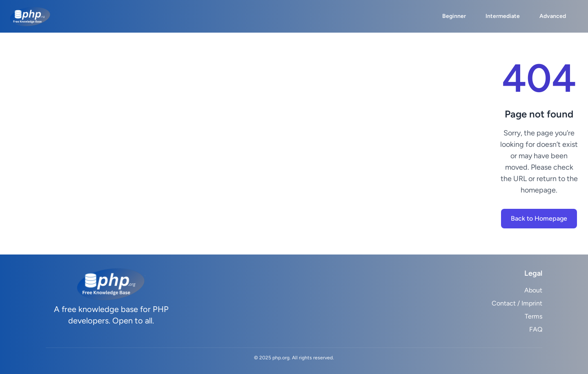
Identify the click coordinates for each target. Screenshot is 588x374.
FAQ (536, 329)
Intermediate (503, 16)
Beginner (454, 16)
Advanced (553, 16)
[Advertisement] (255, 144)
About (533, 290)
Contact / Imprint (517, 303)
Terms (533, 316)
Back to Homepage (539, 218)
